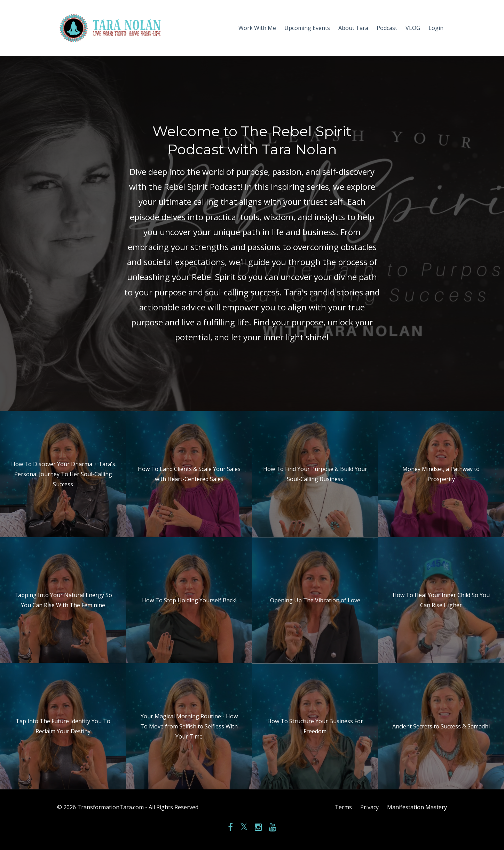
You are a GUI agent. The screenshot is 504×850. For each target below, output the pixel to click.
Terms (343, 807)
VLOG (413, 28)
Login (436, 28)
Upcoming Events (307, 28)
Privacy (369, 807)
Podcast (387, 28)
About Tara (353, 28)
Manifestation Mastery (417, 807)
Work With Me (257, 28)
